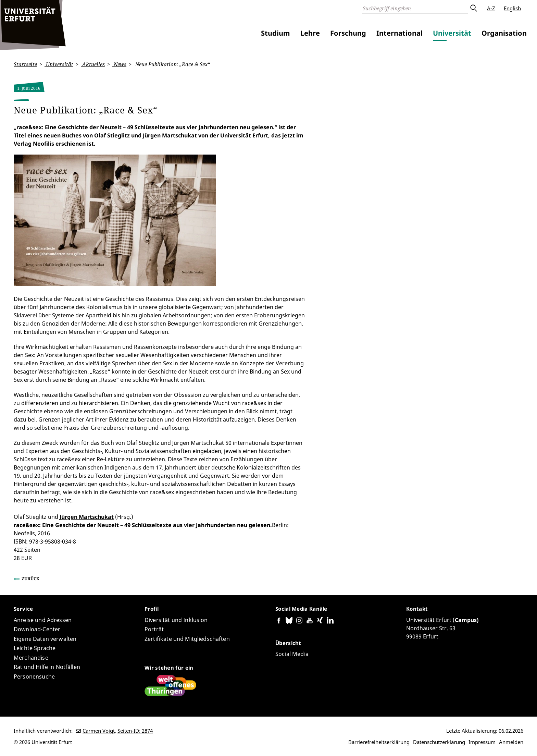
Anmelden (511, 742)
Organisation (504, 33)
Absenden (473, 8)
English (512, 8)
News (119, 64)
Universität (452, 33)
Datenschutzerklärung (439, 742)
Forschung (348, 33)
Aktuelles (93, 64)
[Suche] (415, 8)
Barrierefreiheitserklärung (379, 742)
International (399, 33)
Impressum (482, 742)
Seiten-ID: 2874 (135, 731)
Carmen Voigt (99, 731)
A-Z (491, 8)
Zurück (30, 578)
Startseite (25, 64)
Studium (276, 33)
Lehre (310, 33)
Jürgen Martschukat (87, 516)
